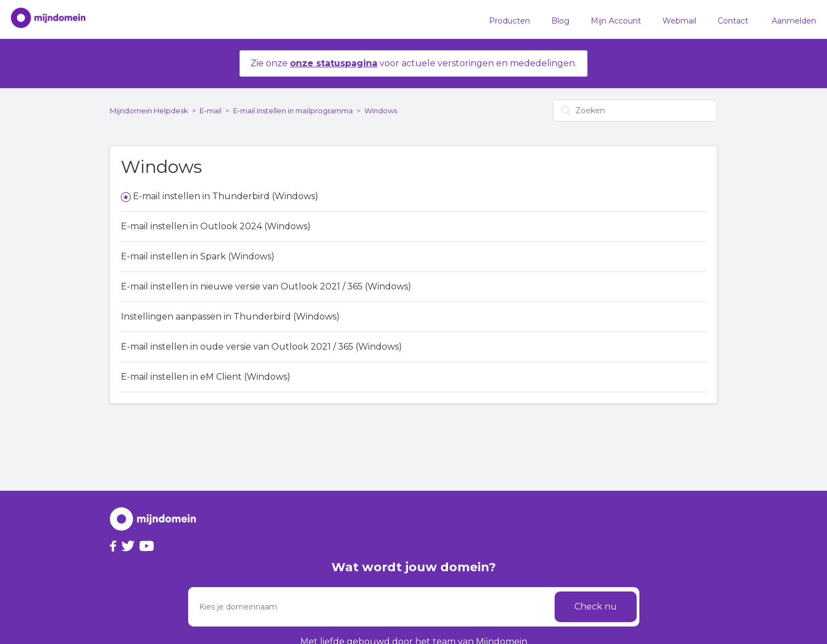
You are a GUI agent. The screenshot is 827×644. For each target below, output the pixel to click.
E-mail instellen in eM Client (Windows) (206, 377)
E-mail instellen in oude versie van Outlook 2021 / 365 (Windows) (261, 347)
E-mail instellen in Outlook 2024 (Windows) (216, 226)
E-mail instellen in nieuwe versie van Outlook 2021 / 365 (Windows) (266, 286)
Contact (733, 21)
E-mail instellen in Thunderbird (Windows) (226, 196)
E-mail (211, 111)
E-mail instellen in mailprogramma (293, 111)
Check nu (596, 607)
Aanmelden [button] (794, 21)
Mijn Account (616, 21)
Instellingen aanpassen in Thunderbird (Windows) (230, 317)
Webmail (679, 21)
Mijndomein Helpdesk (149, 111)
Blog (560, 21)
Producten (509, 21)
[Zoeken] (635, 111)
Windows (381, 111)
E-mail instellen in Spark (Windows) (198, 256)
